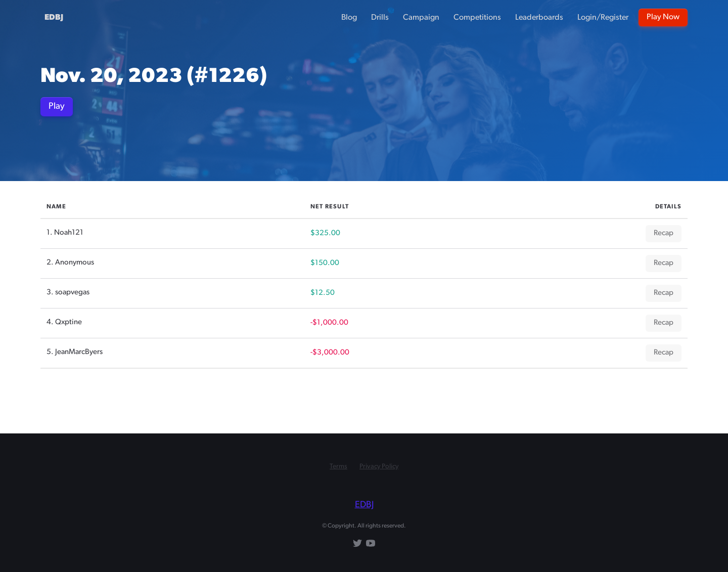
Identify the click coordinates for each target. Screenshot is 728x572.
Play (57, 106)
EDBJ (54, 18)
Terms (338, 467)
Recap (664, 233)
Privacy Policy (379, 467)
